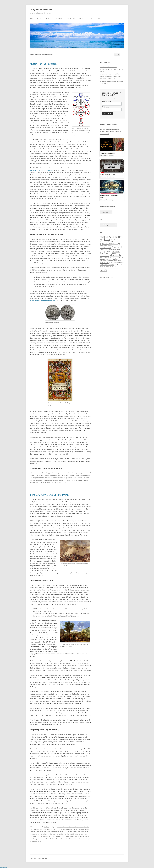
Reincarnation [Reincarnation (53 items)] (118, 263)
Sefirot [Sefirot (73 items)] (119, 265)
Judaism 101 (58, 19)
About (100, 19)
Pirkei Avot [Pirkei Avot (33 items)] (108, 259)
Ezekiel (32, 829)
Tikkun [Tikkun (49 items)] (116, 266)
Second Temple (80, 836)
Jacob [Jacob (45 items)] (118, 250)
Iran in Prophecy (104, 83)
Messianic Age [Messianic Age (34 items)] (104, 257)
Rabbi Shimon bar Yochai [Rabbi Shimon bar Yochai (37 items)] (114, 261)
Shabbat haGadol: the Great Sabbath (110, 76)
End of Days (33, 478)
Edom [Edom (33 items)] (115, 242)
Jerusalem (69, 829)
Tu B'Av (67, 839)
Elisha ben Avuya (85, 475)
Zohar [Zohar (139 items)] (104, 270)
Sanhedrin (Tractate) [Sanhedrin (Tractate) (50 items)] (107, 265)
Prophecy (82, 19)
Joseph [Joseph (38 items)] (109, 252)
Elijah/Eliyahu (75, 475)
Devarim (86, 827)
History (53, 829)
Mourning (74, 832)
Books (39, 19)
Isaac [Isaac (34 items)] (106, 250)
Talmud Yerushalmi (46, 482)
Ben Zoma (60, 475)
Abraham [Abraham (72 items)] (104, 237)
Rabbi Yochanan (55, 836)
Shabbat (87, 836)
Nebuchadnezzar (83, 832)
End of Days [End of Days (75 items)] (115, 243)
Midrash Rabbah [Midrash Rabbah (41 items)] (118, 257)
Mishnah (35, 480)
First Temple (38, 829)
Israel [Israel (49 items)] (114, 250)
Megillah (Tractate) (41, 832)
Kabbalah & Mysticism (56, 473)
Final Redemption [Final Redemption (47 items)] (106, 245)
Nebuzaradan (34, 834)
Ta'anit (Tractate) (44, 839)
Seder (82, 480)
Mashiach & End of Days (70, 473)
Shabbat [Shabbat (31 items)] (111, 267)
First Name (105, 107)
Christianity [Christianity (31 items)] (103, 242)
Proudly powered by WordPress (38, 858)
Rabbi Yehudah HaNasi (43, 836)
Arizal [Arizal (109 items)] (107, 239)
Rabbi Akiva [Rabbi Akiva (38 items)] (103, 261)
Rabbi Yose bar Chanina (68, 836)
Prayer (40, 834)
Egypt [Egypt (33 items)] (119, 242)
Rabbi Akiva (52, 480)
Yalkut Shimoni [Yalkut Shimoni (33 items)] (114, 268)
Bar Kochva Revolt (45, 475)
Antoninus (60, 827)
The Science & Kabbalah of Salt (108, 79)
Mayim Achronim (41, 9)
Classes (48, 19)
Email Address (107, 101)
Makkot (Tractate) (84, 829)
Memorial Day (52, 832)
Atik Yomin (36, 475)
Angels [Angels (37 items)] (102, 240)
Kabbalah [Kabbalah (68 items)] (116, 251)
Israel (91, 19)
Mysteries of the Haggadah (43, 64)
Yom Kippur (88, 839)
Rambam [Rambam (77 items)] (104, 262)
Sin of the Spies (34, 839)
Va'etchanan (73, 839)
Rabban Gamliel (47, 834)
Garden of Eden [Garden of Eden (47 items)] (105, 248)
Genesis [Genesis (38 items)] (102, 250)
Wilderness (80, 839)
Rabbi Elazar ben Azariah (63, 480)
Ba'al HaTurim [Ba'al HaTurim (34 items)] (115, 240)
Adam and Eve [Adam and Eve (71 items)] (116, 237)
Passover (41, 480)
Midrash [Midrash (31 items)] (110, 257)
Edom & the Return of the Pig (108, 67)
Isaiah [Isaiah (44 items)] (110, 250)
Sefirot (37, 482)
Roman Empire (75, 480)
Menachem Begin (61, 832)
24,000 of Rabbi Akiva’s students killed (42, 301)
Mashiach (80, 478)
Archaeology (71, 19)
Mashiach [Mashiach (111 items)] (115, 255)
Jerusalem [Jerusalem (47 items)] (103, 252)
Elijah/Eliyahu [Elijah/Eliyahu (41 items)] (104, 244)
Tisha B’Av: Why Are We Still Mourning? (50, 495)
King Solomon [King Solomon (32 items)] (112, 253)
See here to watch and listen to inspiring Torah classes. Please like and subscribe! (111, 132)
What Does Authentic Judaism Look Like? (111, 81)
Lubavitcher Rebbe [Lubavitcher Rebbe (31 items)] (104, 256)
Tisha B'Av (61, 839)
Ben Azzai (54, 475)
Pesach (46, 480)
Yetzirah (54, 482)
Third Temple (54, 839)
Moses (69, 832)
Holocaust (59, 829)
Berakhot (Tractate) (69, 827)
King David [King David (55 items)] (104, 253)
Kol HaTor (73, 478)
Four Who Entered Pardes (56, 478)
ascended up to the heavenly (42, 170)
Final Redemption (42, 478)
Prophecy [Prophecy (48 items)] (115, 259)
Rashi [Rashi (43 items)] (111, 263)
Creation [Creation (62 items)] (110, 241)
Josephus (75, 829)
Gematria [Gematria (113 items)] (117, 247)
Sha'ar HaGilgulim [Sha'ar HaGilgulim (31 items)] (104, 267)
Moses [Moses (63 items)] (102, 259)
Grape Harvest (46, 829)
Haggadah (67, 478)
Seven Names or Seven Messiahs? (109, 74)
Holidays (47, 473)
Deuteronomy (79, 827)
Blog (31, 19)
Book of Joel (67, 475)
